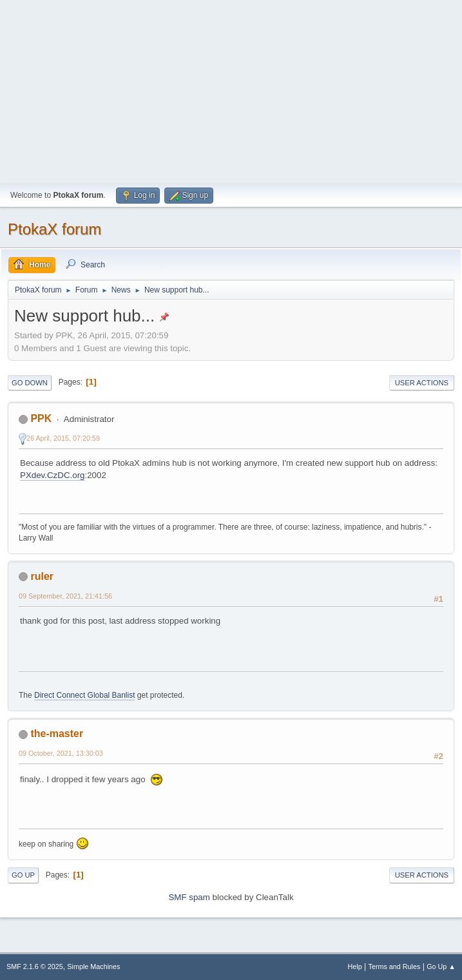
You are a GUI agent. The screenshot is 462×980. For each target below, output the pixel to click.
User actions (422, 383)
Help (355, 966)
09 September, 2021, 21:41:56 (65, 596)
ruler (42, 576)
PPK (41, 418)
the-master (57, 734)
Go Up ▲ (441, 966)
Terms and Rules (395, 966)
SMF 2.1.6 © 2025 (35, 966)
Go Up (23, 875)
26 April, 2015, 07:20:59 (63, 438)
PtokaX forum (54, 229)
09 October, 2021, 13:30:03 (61, 753)
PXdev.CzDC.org (53, 475)
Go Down (30, 383)
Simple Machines (93, 966)
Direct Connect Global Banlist (85, 695)
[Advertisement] (231, 90)
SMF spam (189, 897)
